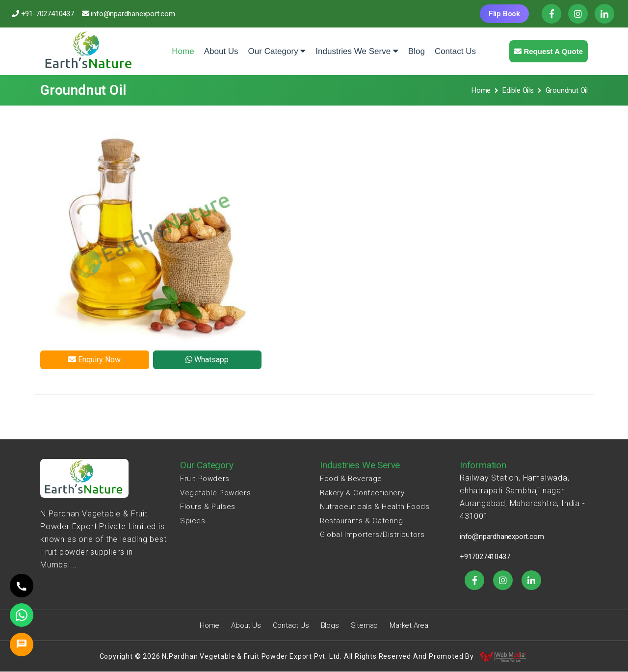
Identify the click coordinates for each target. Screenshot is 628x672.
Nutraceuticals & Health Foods (375, 507)
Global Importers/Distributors (372, 535)
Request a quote (549, 51)
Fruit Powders (205, 479)
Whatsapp (207, 360)
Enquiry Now (94, 360)
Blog (417, 51)
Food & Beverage (351, 479)
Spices (193, 521)
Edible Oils (518, 90)
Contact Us (455, 51)
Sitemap (365, 625)
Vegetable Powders (215, 493)
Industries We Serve (357, 51)
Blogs (330, 625)
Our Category (277, 51)
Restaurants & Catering (361, 521)
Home (185, 44)
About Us (221, 51)
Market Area (409, 625)
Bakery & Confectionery (362, 493)
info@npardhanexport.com (133, 14)
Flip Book (504, 14)
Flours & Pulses (208, 507)
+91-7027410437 (48, 14)
